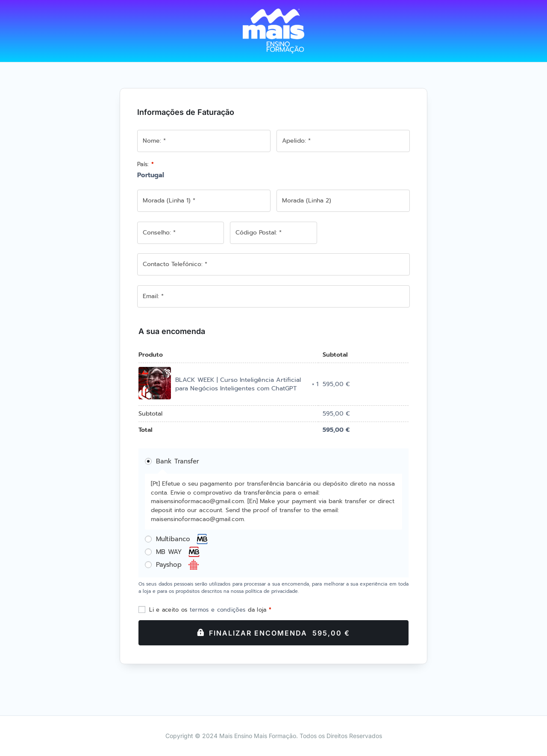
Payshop (178, 565)
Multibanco (182, 539)
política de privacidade (272, 591)
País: (146, 164)
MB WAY (178, 552)
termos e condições (218, 610)
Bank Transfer (178, 461)
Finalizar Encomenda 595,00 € (279, 633)
